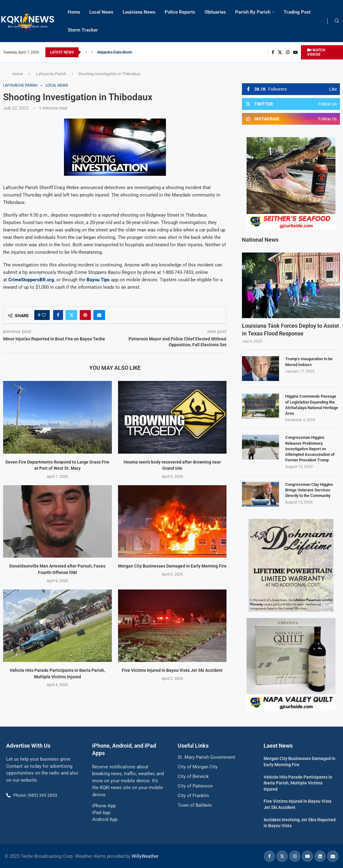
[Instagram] (288, 52)
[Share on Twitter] (71, 315)
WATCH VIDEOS (316, 52)
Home (74, 12)
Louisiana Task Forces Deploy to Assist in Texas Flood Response (290, 330)
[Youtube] (295, 52)
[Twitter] (280, 52)
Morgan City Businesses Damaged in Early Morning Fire (172, 566)
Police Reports (180, 12)
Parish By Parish (253, 12)
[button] (86, 52)
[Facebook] (273, 52)
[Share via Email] (99, 315)
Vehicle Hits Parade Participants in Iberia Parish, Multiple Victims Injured (298, 783)
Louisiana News (139, 12)
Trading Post (297, 12)
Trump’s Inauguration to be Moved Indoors (309, 362)
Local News (101, 12)
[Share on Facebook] (58, 315)
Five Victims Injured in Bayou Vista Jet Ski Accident (172, 670)
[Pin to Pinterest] (85, 315)
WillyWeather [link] (145, 856)
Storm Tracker (83, 30)
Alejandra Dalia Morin (115, 52)
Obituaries (215, 12)
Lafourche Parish (51, 74)
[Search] (337, 21)
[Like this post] (44, 315)
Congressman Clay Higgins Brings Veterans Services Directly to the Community (309, 490)
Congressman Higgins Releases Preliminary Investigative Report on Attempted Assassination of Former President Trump (310, 449)
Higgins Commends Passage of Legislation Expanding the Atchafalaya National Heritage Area (312, 405)
